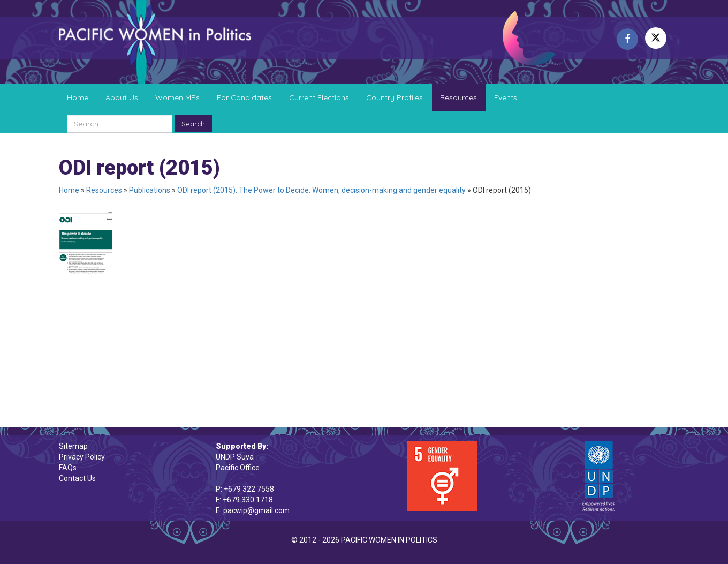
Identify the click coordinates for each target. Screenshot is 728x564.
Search (193, 124)
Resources (458, 97)
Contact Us (77, 478)
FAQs (68, 468)
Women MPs (177, 97)
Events (506, 97)
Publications (150, 190)
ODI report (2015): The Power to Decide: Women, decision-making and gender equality (321, 190)
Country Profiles (395, 97)
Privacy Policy (82, 457)
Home (78, 97)
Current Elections (319, 97)
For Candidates (244, 97)
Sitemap (73, 446)
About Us (122, 97)
